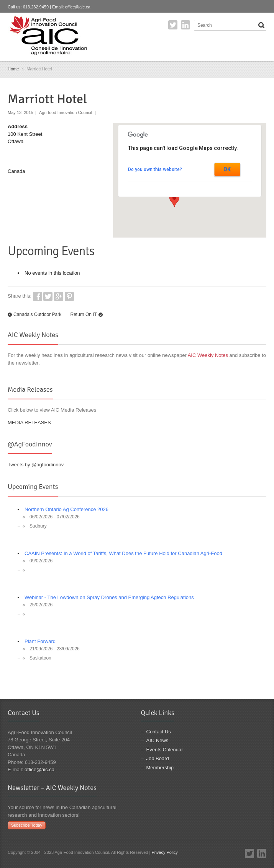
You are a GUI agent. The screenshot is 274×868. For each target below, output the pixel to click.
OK (227, 169)
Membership (160, 768)
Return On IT (84, 314)
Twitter (173, 25)
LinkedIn (185, 25)
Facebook (38, 296)
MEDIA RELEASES (29, 423)
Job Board (158, 758)
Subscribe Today (27, 825)
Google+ (59, 296)
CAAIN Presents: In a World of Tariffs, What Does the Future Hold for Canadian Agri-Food (123, 553)
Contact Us (159, 732)
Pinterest (69, 296)
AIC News (158, 740)
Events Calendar (165, 750)
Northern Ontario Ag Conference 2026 (66, 509)
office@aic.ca (78, 7)
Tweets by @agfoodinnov (36, 465)
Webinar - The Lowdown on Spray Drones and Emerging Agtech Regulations (109, 597)
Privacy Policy (164, 852)
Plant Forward (40, 641)
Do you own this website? (155, 169)
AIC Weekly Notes (208, 355)
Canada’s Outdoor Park (37, 314)
